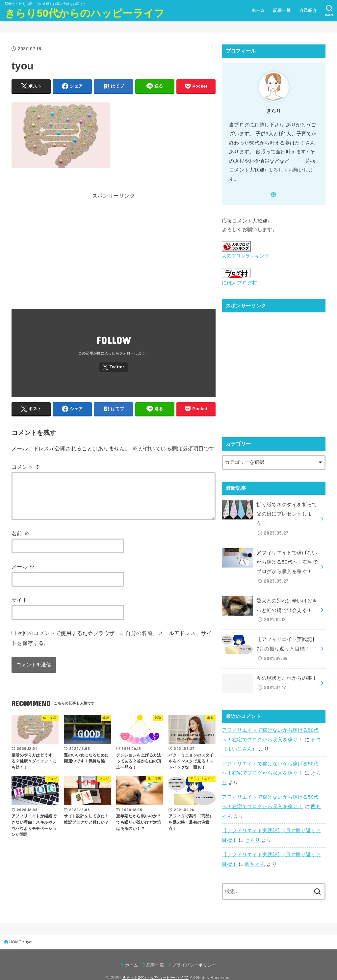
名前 (20, 541)
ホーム (258, 10)
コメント (26, 467)
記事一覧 (282, 10)
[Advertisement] (114, 257)
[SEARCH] (329, 11)
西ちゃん (255, 851)
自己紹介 (308, 10)
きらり (252, 828)
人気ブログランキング (244, 256)
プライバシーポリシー (194, 952)
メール (23, 574)
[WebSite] (274, 195)
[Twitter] (114, 367)
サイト (20, 608)
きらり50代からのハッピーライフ (85, 13)
